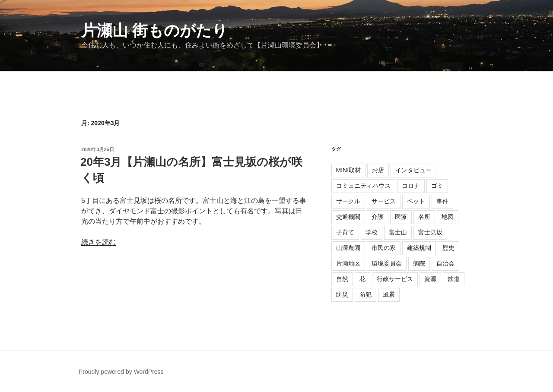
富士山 (398, 232)
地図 (448, 217)
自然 (342, 279)
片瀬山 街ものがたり (154, 30)
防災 (342, 294)
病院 (419, 263)
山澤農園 (348, 248)
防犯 (365, 294)
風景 (389, 294)
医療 (401, 217)
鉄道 (454, 279)
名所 (424, 217)
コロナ (411, 186)
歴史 (448, 248)
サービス (384, 201)
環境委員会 (387, 263)
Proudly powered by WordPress (121, 372)
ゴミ (437, 186)
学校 (372, 232)
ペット (416, 201)
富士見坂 (430, 232)
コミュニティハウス (363, 186)
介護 (378, 217)
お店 (378, 170)
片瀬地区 (348, 263)
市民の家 (384, 248)
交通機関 (348, 217)
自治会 (445, 263)
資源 (430, 279)
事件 (442, 201)
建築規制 (419, 248)
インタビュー (413, 170)
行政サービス (395, 279)
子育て (345, 232)
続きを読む (99, 242)
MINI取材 (349, 170)
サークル (348, 201)
